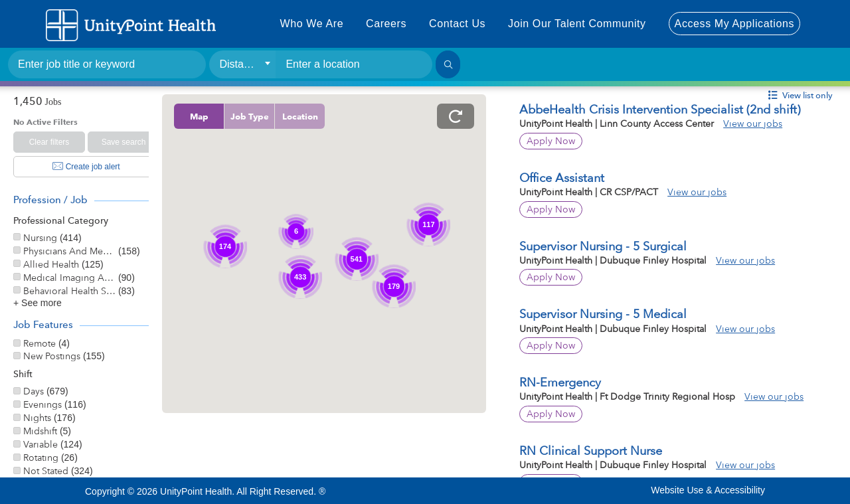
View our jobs (767, 124)
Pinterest (554, 490)
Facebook (422, 490)
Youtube (475, 490)
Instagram (501, 490)
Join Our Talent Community (577, 24)
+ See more (38, 303)
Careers (386, 24)
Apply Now (565, 141)
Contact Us (457, 24)
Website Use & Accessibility (708, 490)
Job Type (277, 116)
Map (226, 116)
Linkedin (528, 490)
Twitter (448, 490)
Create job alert (86, 167)
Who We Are (312, 24)
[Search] (448, 64)
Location (327, 116)
